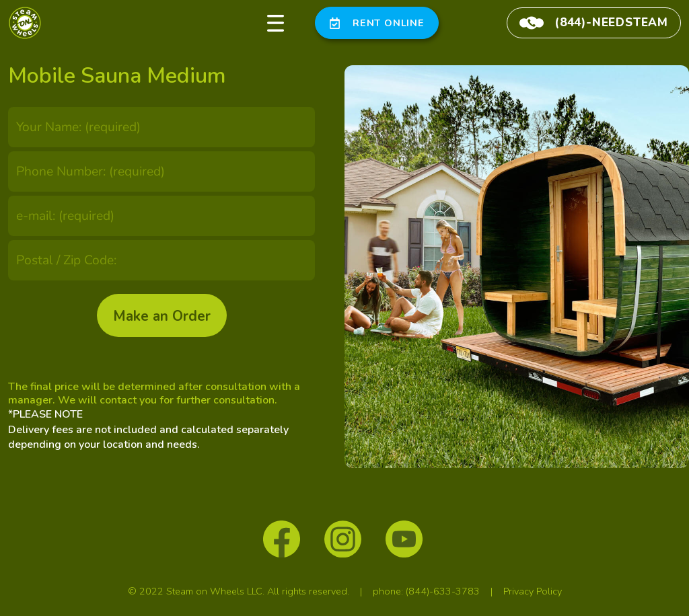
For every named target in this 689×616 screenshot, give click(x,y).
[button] (276, 23)
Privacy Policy (533, 591)
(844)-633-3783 (443, 591)
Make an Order (162, 316)
